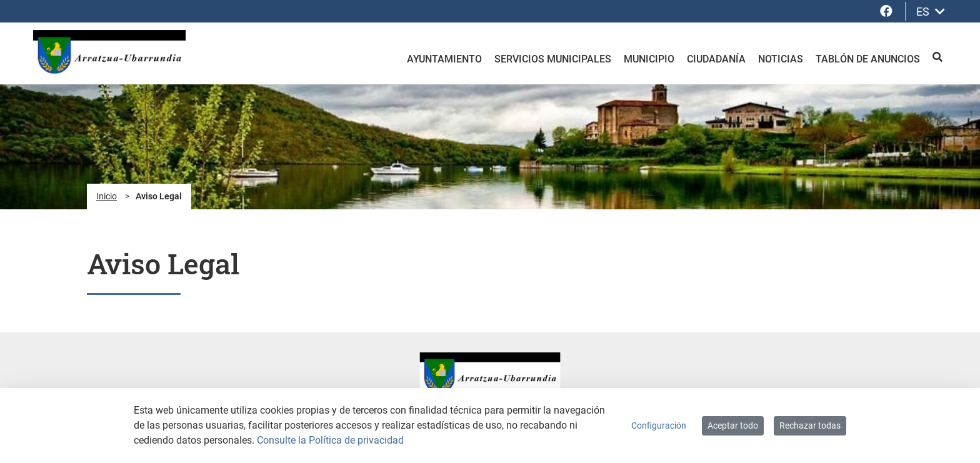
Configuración (659, 426)
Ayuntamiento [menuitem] (444, 59)
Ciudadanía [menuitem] (716, 59)
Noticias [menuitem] (781, 59)
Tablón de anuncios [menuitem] (868, 59)
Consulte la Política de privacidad (330, 440)
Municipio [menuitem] (649, 59)
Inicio (107, 196)
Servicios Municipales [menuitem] (553, 59)
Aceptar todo (733, 426)
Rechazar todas (810, 426)
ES (931, 12)
